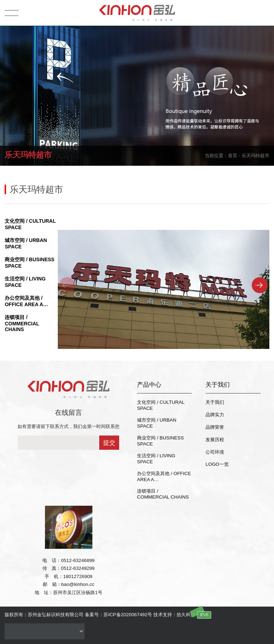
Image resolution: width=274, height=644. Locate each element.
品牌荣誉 (215, 427)
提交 (109, 443)
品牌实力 (215, 415)
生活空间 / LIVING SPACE (156, 459)
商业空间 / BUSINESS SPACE (160, 441)
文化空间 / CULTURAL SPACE (161, 405)
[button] (260, 285)
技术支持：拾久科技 (174, 615)
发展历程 (215, 440)
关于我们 (215, 402)
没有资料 (45, 631)
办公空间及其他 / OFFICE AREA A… (164, 476)
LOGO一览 (217, 464)
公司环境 (215, 452)
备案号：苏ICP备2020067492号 (118, 615)
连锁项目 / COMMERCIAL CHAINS (22, 323)
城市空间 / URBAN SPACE (157, 423)
